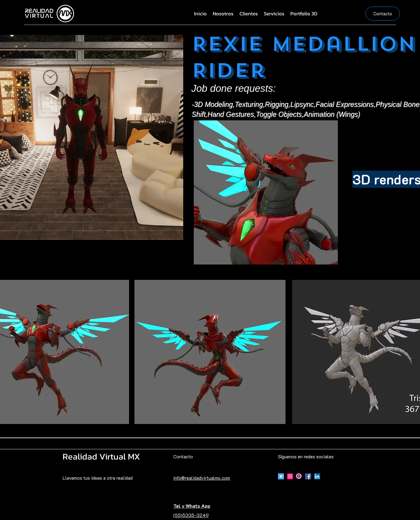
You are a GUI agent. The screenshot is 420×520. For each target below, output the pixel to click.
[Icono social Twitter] (281, 476)
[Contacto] (383, 14)
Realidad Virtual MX (101, 456)
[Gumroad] (299, 476)
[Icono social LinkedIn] (317, 476)
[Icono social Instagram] (290, 476)
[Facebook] (308, 476)
